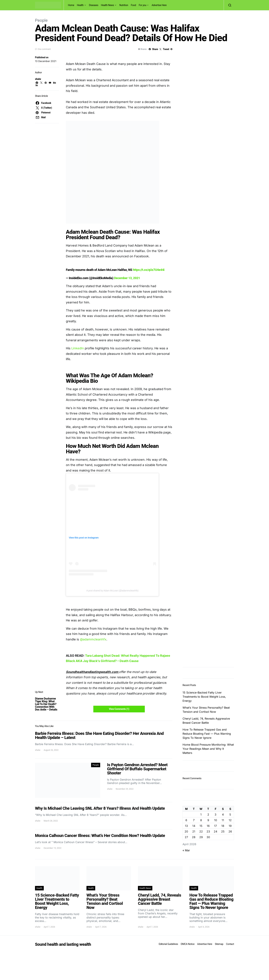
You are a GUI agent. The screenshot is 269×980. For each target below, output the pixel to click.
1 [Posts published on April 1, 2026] (201, 814)
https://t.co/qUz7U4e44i (149, 270)
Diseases (94, 5)
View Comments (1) (119, 709)
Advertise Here (159, 5)
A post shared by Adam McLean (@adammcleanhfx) (112, 591)
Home (71, 5)
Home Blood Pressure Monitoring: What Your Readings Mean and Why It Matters (208, 749)
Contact (230, 944)
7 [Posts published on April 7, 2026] (194, 820)
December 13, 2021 (127, 278)
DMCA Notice (188, 944)
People (41, 20)
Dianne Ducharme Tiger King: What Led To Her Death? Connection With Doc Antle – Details (46, 704)
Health (80, 5)
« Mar (186, 850)
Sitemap (219, 944)
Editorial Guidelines (168, 944)
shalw (38, 79)
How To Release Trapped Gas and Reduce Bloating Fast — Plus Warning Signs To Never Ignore (207, 734)
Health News (108, 5)
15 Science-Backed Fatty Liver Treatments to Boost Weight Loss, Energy (204, 697)
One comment (44, 49)
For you (143, 5)
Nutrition (124, 5)
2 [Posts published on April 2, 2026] (208, 814)
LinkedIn (77, 348)
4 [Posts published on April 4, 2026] (223, 814)
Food (133, 5)
